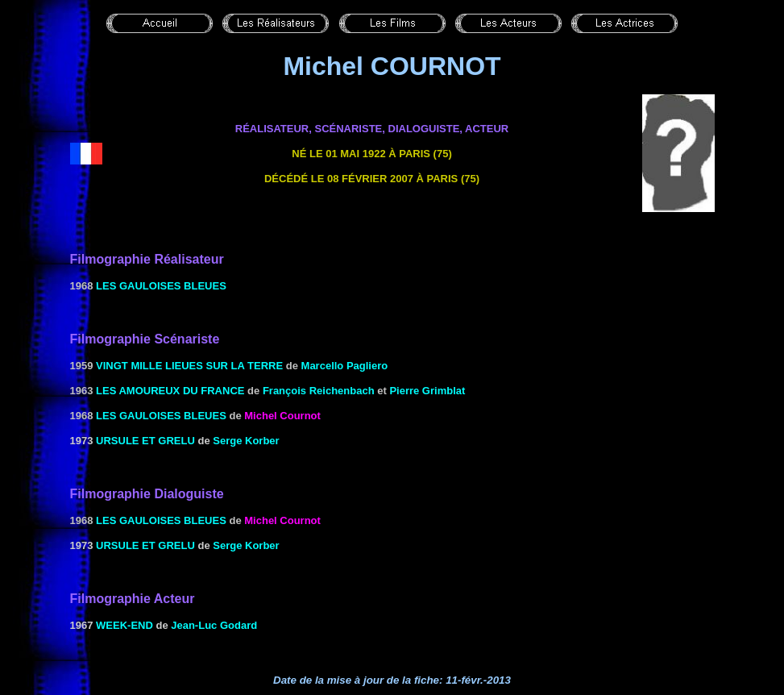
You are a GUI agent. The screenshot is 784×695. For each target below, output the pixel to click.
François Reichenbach (319, 391)
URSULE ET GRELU (145, 441)
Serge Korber (246, 441)
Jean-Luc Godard (214, 625)
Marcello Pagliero (345, 366)
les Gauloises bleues (161, 286)
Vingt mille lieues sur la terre (189, 366)
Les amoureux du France (170, 391)
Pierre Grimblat (427, 391)
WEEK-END (124, 625)
